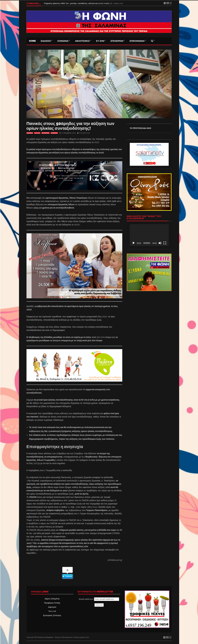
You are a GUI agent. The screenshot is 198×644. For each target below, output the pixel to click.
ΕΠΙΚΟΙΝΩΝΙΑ (137, 41)
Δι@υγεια (52, 607)
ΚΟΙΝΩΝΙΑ (63, 41)
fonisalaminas (85, 133)
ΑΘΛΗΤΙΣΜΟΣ (82, 41)
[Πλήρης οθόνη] (165, 243)
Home (32, 41)
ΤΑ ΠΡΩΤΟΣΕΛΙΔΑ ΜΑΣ (141, 128)
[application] (149, 235)
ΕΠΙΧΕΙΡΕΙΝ (117, 41)
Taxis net (52, 611)
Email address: (99, 599)
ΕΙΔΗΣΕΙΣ (46, 41)
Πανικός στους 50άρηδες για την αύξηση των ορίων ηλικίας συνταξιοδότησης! (70, 126)
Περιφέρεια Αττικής (52, 603)
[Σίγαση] (160, 243)
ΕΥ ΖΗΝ (100, 41)
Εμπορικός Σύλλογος (52, 615)
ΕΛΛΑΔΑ (37, 133)
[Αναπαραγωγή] (134, 243)
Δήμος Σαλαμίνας (52, 599)
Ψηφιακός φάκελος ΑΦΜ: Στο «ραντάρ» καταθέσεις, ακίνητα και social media (77, 3)
